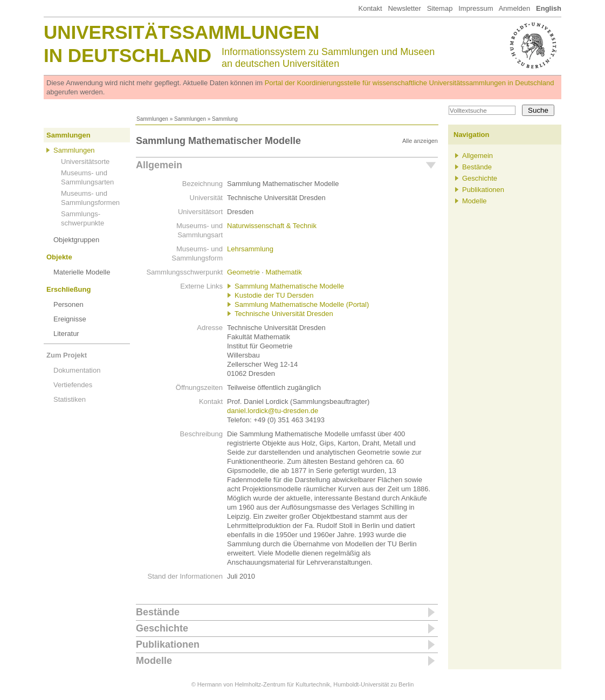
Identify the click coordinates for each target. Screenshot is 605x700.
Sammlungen (152, 119)
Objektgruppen (76, 240)
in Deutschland (128, 55)
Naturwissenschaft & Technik (272, 226)
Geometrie (243, 272)
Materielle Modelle (82, 272)
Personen (68, 304)
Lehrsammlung (250, 249)
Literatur (66, 334)
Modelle (154, 661)
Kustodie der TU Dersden (274, 295)
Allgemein (159, 165)
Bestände (158, 612)
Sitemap (440, 8)
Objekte (59, 257)
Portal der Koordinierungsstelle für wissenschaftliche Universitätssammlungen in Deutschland (410, 83)
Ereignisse (70, 319)
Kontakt (370, 8)
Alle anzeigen (420, 141)
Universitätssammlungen (181, 32)
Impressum (476, 8)
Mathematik (284, 272)
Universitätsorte (85, 162)
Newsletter (404, 8)
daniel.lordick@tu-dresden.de (273, 411)
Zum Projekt (67, 355)
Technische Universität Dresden (284, 314)
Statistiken (70, 399)
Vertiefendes (73, 385)
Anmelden (515, 8)
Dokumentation (77, 370)
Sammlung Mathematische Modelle (289, 286)
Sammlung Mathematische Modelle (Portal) (302, 304)
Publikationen (168, 644)
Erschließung (68, 289)
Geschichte (162, 628)
